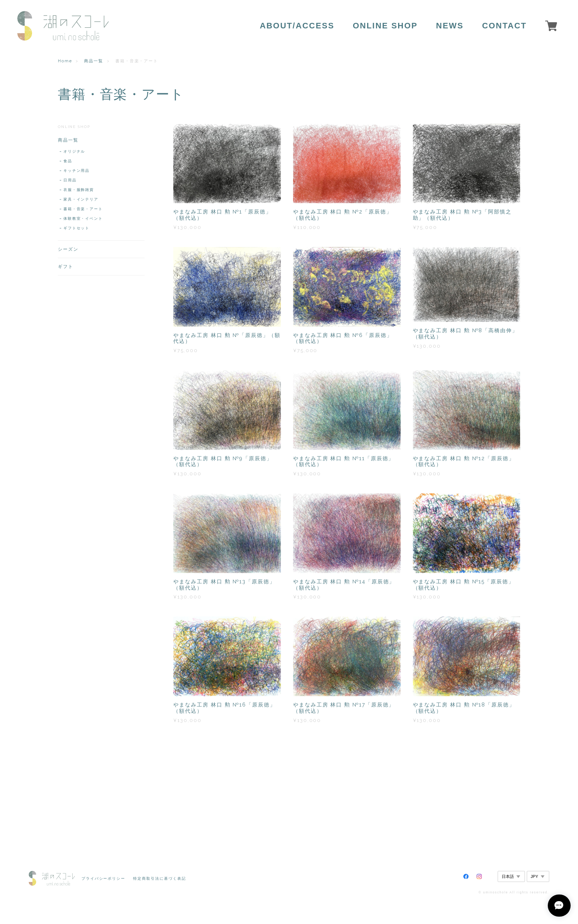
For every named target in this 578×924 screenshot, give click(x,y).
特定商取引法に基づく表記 (159, 878)
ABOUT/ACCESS (297, 26)
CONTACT (504, 26)
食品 (68, 161)
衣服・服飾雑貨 (79, 190)
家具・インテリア (81, 199)
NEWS (450, 26)
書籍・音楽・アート (83, 209)
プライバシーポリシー (103, 878)
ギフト (66, 267)
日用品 (70, 180)
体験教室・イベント (83, 218)
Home (65, 61)
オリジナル (74, 151)
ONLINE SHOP (385, 26)
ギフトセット (77, 228)
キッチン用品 (77, 171)
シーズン (68, 249)
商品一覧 (94, 61)
